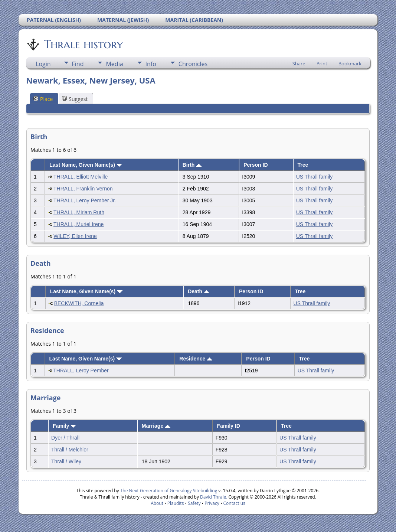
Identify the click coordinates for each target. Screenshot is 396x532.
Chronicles (193, 64)
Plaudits (176, 503)
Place (43, 99)
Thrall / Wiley (66, 461)
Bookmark (350, 63)
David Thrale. (213, 497)
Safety (194, 503)
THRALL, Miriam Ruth (79, 212)
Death (199, 291)
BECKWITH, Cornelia (79, 303)
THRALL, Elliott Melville (81, 177)
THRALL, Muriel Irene (78, 224)
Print (322, 63)
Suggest (75, 99)
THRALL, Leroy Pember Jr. (85, 200)
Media (114, 64)
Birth (192, 165)
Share (299, 63)
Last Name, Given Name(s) (86, 165)
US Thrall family (315, 177)
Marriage (156, 426)
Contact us (234, 503)
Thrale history (83, 44)
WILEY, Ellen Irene (75, 236)
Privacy (212, 503)
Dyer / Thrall (65, 438)
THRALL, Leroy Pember (81, 371)
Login (43, 64)
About (157, 503)
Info (151, 64)
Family (64, 426)
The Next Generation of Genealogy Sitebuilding (169, 491)
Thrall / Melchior (70, 450)
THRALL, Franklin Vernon (83, 189)
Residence (196, 359)
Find (78, 64)
